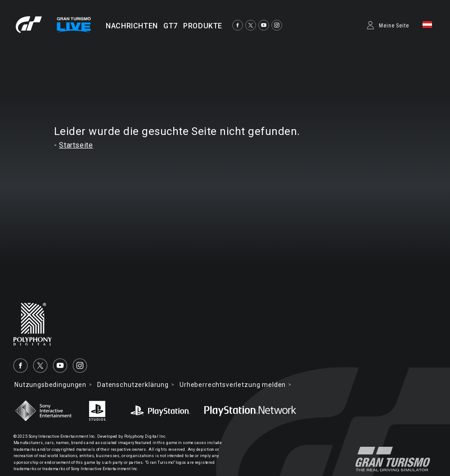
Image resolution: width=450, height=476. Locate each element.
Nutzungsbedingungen (50, 385)
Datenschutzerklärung (133, 385)
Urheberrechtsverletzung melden (233, 385)
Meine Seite (394, 26)
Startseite (76, 145)
